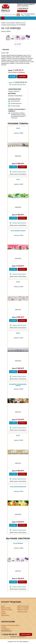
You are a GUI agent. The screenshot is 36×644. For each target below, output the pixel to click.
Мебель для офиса (22, 612)
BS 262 (18, 282)
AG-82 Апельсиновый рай (18, 487)
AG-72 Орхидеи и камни (18, 231)
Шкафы (3, 612)
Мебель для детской (23, 610)
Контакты (4, 627)
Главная (3, 23)
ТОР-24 (18, 333)
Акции (3, 606)
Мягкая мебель (5, 615)
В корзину (22, 77)
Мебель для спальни (7, 610)
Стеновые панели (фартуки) (9, 25)
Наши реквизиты (6, 629)
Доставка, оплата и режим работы (10, 625)
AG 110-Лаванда (18, 543)
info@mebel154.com (6, 631)
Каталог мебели (11, 23)
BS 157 (18, 435)
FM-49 (18, 179)
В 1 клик (13, 77)
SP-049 (18, 128)
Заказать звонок (22, 11)
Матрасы (4, 613)
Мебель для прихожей (23, 608)
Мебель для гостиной (23, 606)
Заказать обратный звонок (19, 84)
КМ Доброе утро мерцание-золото (18, 385)
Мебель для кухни (20, 23)
